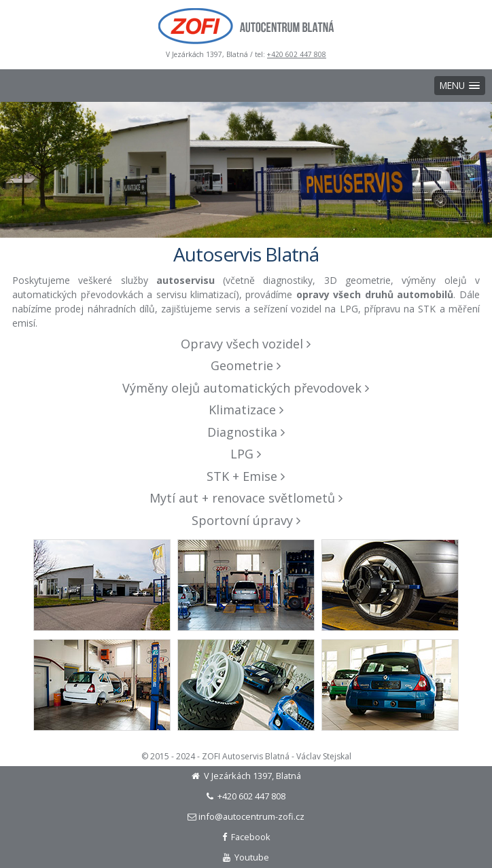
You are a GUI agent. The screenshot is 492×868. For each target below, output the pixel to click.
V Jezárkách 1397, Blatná (246, 776)
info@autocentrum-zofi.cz (246, 816)
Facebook (246, 837)
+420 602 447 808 (297, 54)
